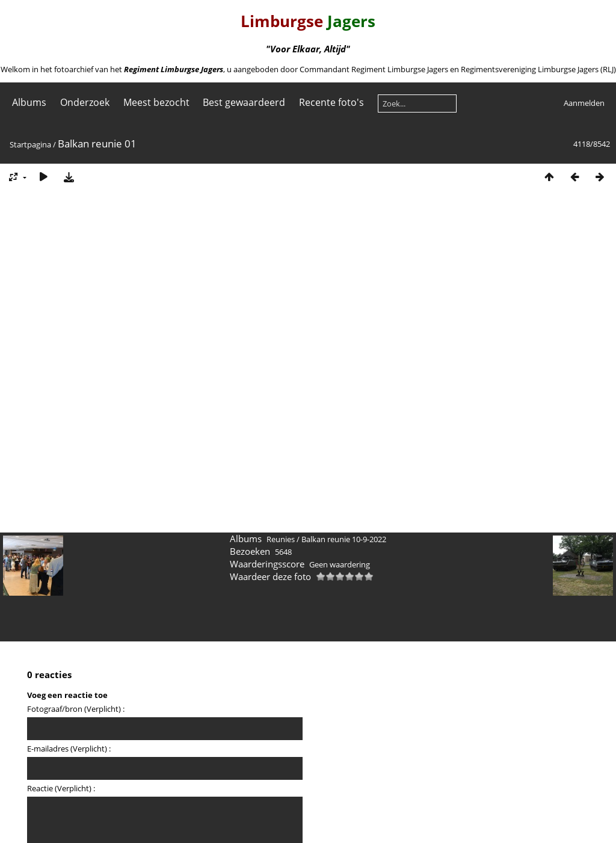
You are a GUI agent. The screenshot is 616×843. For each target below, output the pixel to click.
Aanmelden (584, 103)
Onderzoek (85, 102)
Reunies (281, 539)
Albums (29, 102)
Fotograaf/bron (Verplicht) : (76, 709)
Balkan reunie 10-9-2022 (344, 539)
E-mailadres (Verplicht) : (69, 749)
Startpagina (30, 144)
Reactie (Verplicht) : (61, 788)
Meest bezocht (156, 102)
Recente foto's (331, 102)
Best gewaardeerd (244, 102)
